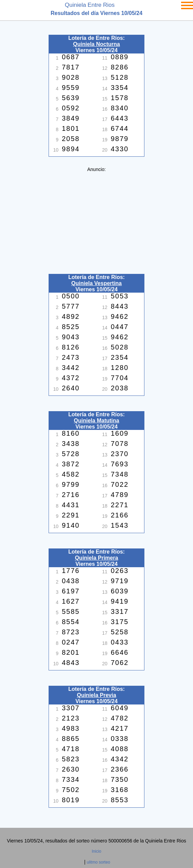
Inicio (96, 851)
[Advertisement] (96, 220)
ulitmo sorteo (98, 862)
